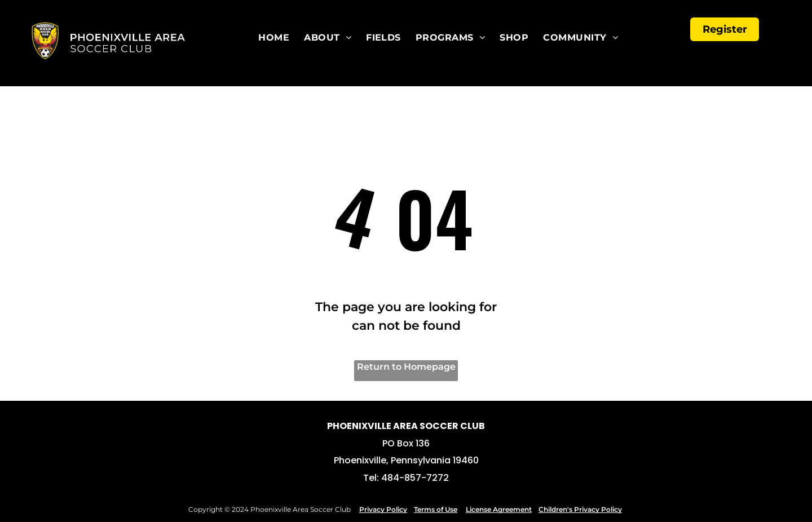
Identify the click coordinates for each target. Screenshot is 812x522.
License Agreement (499, 509)
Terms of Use (436, 509)
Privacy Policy (383, 509)
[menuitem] (280, 38)
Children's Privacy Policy (580, 509)
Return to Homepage (406, 367)
